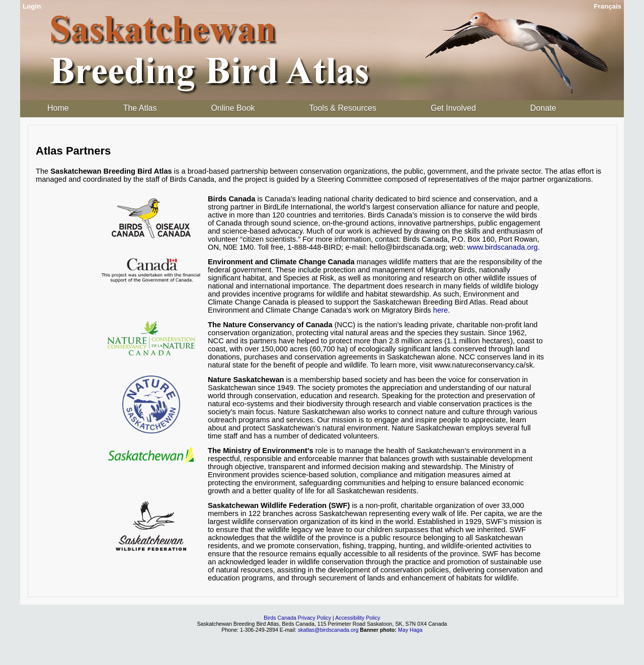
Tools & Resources (343, 108)
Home (58, 108)
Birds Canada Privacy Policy (297, 618)
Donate (543, 108)
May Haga (410, 630)
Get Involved (453, 108)
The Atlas (140, 108)
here (440, 310)
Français (608, 6)
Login (32, 6)
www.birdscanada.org (503, 247)
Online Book (233, 108)
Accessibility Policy (357, 618)
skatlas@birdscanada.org (328, 630)
